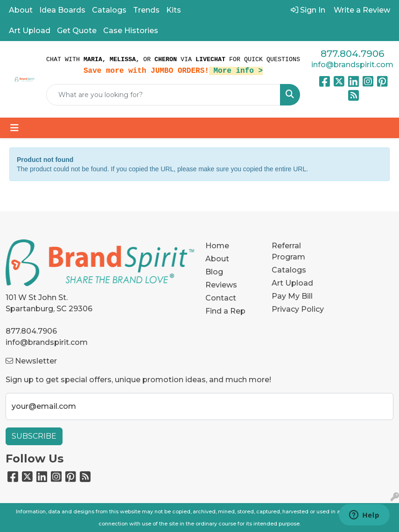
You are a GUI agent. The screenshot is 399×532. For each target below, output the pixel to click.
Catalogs (109, 10)
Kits (174, 10)
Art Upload (30, 31)
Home (217, 246)
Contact (221, 298)
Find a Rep (225, 311)
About (21, 10)
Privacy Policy (298, 309)
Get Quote (77, 31)
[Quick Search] (163, 95)
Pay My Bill (292, 296)
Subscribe (34, 436)
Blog (214, 272)
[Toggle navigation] (14, 128)
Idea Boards (62, 10)
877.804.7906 (352, 54)
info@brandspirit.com (352, 65)
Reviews (221, 285)
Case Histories (131, 31)
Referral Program (288, 251)
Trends (146, 10)
